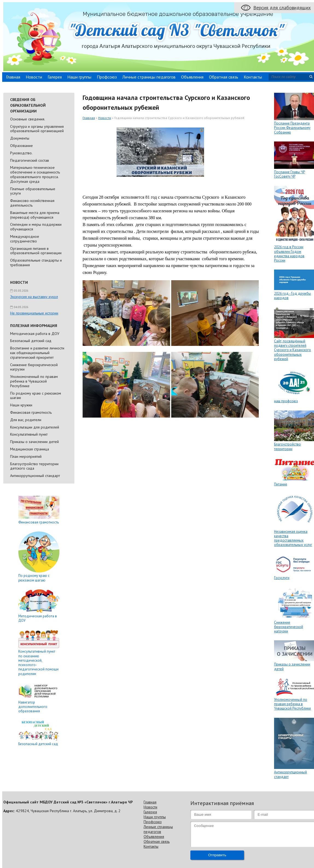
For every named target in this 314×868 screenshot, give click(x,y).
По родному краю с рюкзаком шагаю (36, 396)
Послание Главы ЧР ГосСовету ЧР (290, 174)
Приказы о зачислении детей (34, 442)
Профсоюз (107, 77)
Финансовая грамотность (31, 412)
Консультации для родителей (35, 427)
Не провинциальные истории (34, 313)
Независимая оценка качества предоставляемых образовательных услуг (293, 538)
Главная (13, 77)
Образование (21, 146)
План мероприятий (26, 456)
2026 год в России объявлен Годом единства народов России (289, 254)
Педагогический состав (30, 160)
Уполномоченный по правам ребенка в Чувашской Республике (34, 381)
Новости (34, 77)
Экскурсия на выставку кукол (34, 297)
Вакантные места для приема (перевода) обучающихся (35, 215)
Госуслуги (282, 578)
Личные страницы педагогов (149, 77)
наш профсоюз (286, 401)
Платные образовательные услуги (33, 191)
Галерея (55, 77)
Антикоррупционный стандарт (35, 476)
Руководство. (21, 153)
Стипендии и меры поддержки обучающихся (36, 227)
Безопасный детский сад (31, 341)
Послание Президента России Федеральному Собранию (292, 128)
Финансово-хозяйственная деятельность (32, 203)
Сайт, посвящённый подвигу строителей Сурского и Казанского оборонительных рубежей (293, 350)
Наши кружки (21, 405)
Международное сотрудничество (25, 239)
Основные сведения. (28, 119)
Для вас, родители (26, 420)
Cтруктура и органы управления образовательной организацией (37, 129)
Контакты (253, 77)
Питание (281, 484)
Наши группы (79, 77)
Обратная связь (224, 77)
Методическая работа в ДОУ (35, 334)
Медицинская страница (30, 449)
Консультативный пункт (29, 434)
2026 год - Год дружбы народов (293, 296)
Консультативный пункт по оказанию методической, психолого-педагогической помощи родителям (38, 662)
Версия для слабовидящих (282, 8)
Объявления (192, 77)
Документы (20, 138)
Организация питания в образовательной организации (36, 251)
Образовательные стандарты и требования (36, 263)
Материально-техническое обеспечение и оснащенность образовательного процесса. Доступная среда (35, 174)
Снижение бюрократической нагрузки (34, 367)
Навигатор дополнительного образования (33, 707)
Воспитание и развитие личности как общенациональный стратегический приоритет (37, 353)
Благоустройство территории (287, 446)
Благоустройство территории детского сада (34, 466)
